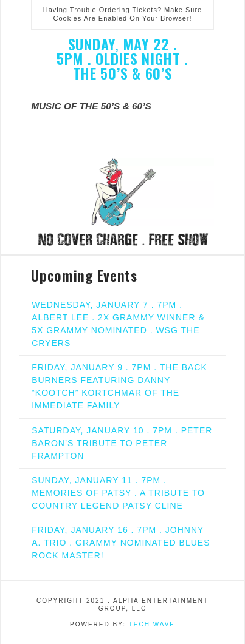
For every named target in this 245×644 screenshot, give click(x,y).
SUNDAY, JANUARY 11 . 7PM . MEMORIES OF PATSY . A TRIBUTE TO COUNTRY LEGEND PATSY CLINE (118, 493)
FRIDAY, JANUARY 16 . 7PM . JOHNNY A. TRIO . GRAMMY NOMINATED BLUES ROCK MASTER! (121, 543)
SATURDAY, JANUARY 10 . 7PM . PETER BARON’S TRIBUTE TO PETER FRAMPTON (122, 443)
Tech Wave (152, 624)
